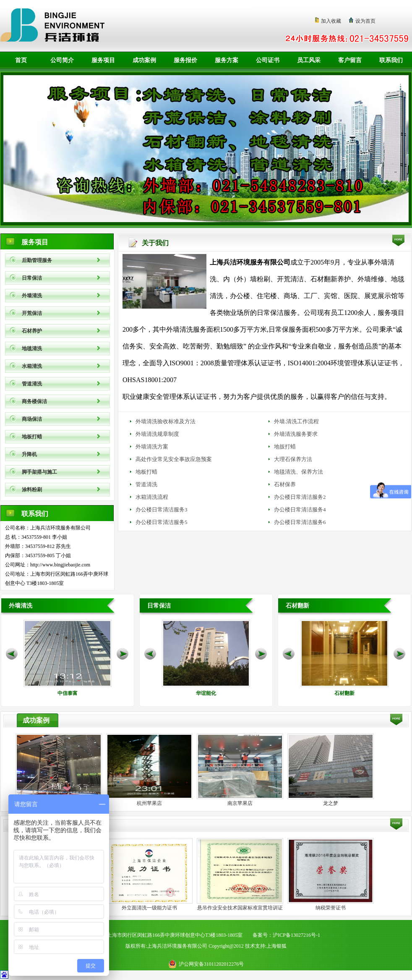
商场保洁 (32, 419)
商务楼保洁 (34, 401)
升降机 (29, 454)
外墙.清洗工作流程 (296, 421)
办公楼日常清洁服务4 (300, 510)
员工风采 (309, 60)
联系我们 (391, 60)
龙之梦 (331, 803)
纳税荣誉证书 (331, 908)
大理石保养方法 (293, 459)
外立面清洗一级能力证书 (149, 908)
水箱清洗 (32, 366)
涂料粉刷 (32, 490)
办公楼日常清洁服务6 (300, 522)
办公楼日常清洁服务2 (300, 497)
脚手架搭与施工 (39, 472)
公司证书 (268, 60)
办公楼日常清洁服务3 (162, 510)
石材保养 (285, 484)
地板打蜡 (32, 437)
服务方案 (227, 60)
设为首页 (365, 21)
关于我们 (155, 243)
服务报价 (185, 60)
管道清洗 (32, 384)
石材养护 (32, 331)
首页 (21, 60)
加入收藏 (331, 21)
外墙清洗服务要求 (296, 434)
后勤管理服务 (37, 260)
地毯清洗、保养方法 (299, 472)
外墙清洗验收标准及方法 (166, 421)
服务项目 (103, 60)
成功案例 (144, 60)
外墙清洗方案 (152, 447)
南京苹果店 (240, 803)
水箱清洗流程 (152, 497)
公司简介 (62, 60)
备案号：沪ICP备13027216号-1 (286, 935)
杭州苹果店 (149, 803)
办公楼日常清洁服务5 (162, 522)
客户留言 (350, 60)
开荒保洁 (32, 313)
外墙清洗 (32, 296)
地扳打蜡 (285, 447)
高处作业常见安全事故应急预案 (174, 459)
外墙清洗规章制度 (157, 434)
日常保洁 (32, 278)
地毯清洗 (32, 349)
